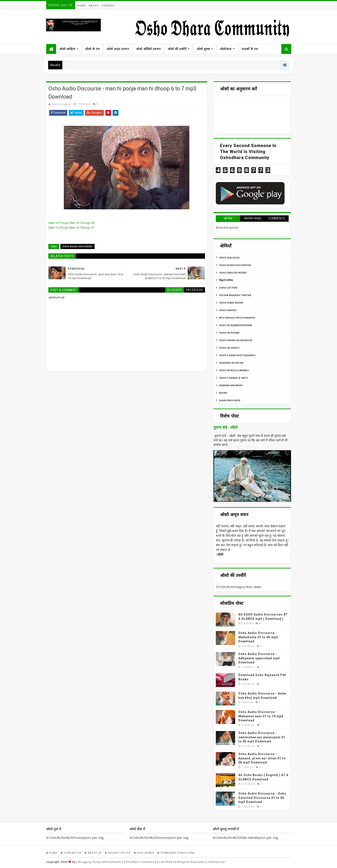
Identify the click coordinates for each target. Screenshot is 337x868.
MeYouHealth (112, 862)
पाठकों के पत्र (250, 49)
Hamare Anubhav (231, 385)
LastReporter (216, 862)
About (94, 6)
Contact (108, 6)
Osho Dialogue (229, 258)
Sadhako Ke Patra (231, 363)
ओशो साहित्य (67, 49)
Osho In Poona (229, 333)
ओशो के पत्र (92, 49)
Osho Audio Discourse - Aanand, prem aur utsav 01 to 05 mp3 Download (262, 758)
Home (82, 6)
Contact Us (71, 853)
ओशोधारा (226, 49)
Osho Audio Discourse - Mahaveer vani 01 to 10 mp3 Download (261, 716)
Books (223, 393)
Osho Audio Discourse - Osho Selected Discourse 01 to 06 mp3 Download (262, 798)
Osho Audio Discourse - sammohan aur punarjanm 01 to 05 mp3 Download (262, 737)
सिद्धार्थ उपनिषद (226, 280)
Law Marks (167, 862)
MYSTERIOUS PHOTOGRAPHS (237, 318)
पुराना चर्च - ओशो (226, 427)
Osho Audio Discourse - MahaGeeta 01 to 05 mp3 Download (258, 637)
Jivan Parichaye (230, 400)
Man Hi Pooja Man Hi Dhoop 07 (72, 227)
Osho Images (228, 310)
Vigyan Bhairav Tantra (235, 295)
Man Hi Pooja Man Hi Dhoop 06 (72, 223)
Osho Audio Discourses (77, 246)
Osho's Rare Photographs (237, 355)
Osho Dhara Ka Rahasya (236, 340)
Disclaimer (144, 853)
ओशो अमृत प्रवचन (118, 49)
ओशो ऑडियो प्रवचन (148, 49)
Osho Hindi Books (231, 303)
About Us (93, 853)
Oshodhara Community (140, 862)
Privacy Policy (118, 853)
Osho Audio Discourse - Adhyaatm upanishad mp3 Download (259, 658)
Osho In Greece (229, 348)
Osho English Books (233, 273)
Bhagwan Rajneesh (190, 862)
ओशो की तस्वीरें (177, 49)
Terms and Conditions (176, 853)
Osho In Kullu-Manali (234, 370)
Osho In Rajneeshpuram (235, 325)
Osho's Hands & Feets (234, 378)
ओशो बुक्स (203, 49)
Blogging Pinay (89, 862)
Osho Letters (228, 288)
